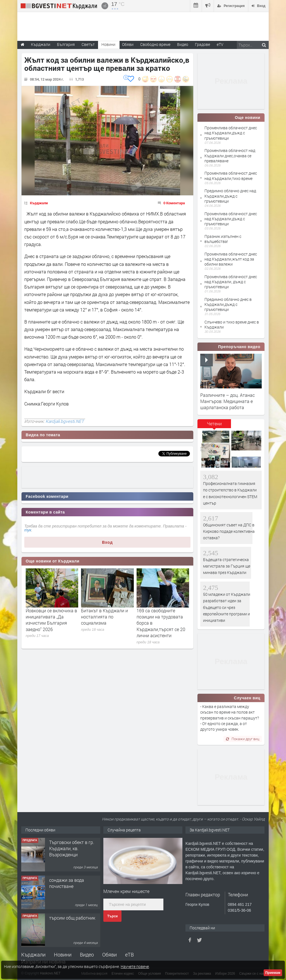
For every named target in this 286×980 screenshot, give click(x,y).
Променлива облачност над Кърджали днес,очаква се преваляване (230, 155)
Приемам (273, 973)
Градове (202, 44)
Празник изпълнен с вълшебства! (223, 239)
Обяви (109, 955)
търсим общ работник (72, 918)
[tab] (214, 426)
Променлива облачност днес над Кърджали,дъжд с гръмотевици (231, 133)
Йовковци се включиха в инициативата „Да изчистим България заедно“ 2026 (51, 620)
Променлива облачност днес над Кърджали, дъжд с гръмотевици (231, 282)
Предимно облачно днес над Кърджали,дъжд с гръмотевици (230, 196)
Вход (107, 542)
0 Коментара (174, 203)
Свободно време (155, 44)
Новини (108, 44)
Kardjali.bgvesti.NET (65, 421)
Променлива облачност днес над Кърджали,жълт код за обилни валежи (231, 259)
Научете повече (135, 966)
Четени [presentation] (214, 424)
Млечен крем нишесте (126, 891)
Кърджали (39, 203)
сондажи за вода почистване (67, 883)
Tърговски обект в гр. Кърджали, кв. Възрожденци (72, 848)
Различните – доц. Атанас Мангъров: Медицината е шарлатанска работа (227, 401)
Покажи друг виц (243, 739)
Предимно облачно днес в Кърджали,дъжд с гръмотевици (228, 304)
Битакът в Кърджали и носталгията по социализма (104, 617)
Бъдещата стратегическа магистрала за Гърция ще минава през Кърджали (227, 566)
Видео (87, 955)
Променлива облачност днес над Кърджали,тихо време (231, 176)
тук (28, 530)
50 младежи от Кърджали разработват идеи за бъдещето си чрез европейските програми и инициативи (227, 607)
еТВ (129, 955)
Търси (112, 916)
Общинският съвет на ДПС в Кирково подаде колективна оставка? (229, 531)
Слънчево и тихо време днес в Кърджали (232, 324)
